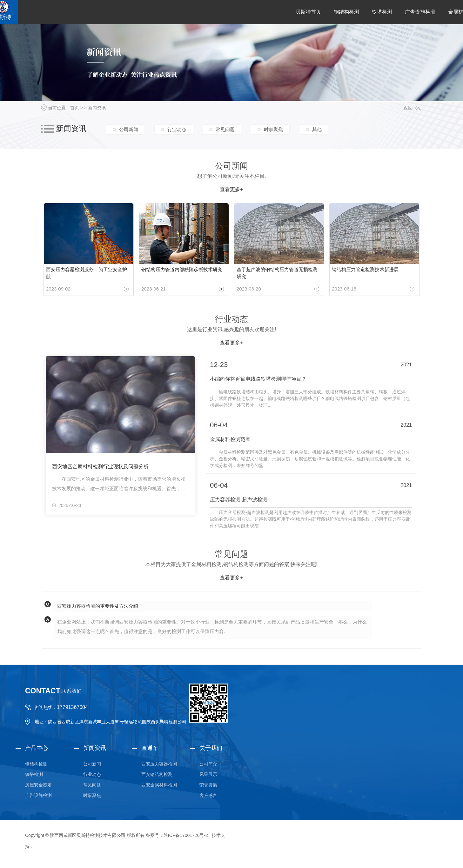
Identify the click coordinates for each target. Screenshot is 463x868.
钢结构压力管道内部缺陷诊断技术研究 (182, 269)
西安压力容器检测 (159, 764)
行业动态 (177, 129)
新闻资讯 (97, 108)
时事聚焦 (273, 129)
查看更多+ (231, 189)
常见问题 (225, 129)
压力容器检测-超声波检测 (239, 500)
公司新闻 (129, 129)
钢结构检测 (346, 12)
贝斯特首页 (308, 12)
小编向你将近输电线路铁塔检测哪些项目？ (258, 379)
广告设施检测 (420, 12)
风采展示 (208, 774)
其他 (317, 129)
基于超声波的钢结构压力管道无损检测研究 (277, 273)
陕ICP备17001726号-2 (186, 835)
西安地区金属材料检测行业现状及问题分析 (100, 467)
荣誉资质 (208, 785)
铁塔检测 (382, 12)
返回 (412, 108)
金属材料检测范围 (230, 439)
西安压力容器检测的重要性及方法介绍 (98, 606)
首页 (75, 108)
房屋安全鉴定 (38, 785)
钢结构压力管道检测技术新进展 (365, 269)
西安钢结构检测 (157, 774)
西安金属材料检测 (159, 785)
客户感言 (208, 795)
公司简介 (208, 764)
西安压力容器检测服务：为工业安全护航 (87, 273)
